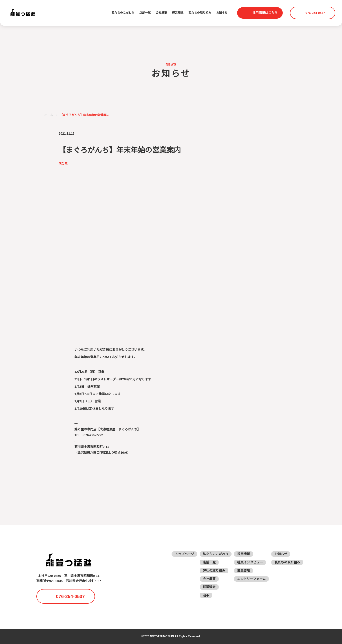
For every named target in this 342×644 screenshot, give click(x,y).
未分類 (63, 163)
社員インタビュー (251, 562)
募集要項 (244, 571)
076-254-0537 (316, 13)
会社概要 (160, 13)
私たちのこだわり (121, 13)
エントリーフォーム (252, 579)
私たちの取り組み (199, 13)
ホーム (49, 115)
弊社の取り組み (215, 571)
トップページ (186, 554)
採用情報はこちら (265, 13)
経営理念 (177, 13)
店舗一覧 (143, 13)
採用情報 (244, 554)
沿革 (207, 595)
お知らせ (222, 13)
